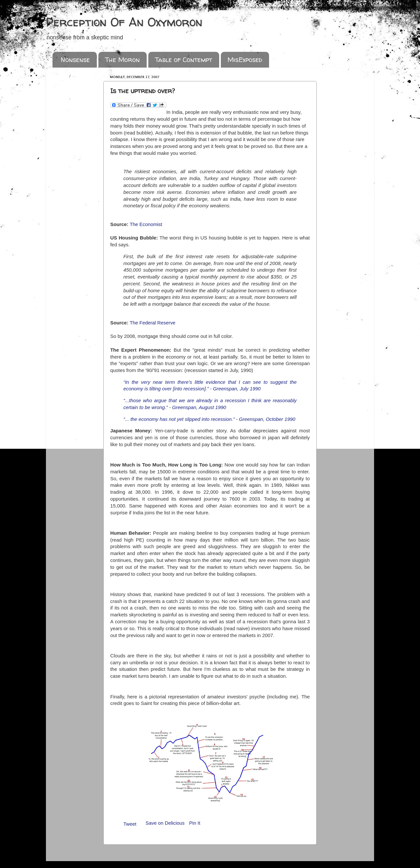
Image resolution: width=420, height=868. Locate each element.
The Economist (146, 224)
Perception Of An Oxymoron (124, 22)
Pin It (195, 823)
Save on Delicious (165, 823)
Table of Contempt (184, 60)
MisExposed (245, 60)
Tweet (130, 824)
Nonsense (75, 60)
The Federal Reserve (152, 323)
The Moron (122, 60)
